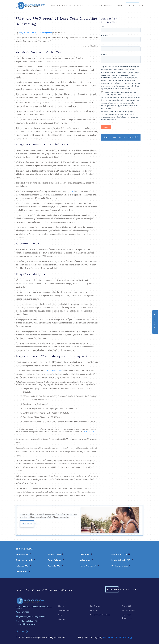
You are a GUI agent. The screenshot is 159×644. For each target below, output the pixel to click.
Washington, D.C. (120, 566)
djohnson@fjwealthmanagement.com (33, 621)
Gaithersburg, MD (24, 560)
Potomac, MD (22, 566)
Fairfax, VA (85, 554)
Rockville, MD (54, 566)
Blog (60, 619)
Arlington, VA (22, 554)
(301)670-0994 (88, 432)
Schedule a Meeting (123, 593)
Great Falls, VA (55, 560)
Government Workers (100, 619)
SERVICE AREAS (24, 549)
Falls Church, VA (119, 554)
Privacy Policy (128, 614)
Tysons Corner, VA (88, 566)
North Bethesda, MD (121, 560)
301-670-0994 (24, 616)
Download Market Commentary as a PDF (121, 137)
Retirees (94, 614)
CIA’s (72, 191)
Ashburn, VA (22, 571)
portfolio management (53, 371)
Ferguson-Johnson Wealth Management (36, 32)
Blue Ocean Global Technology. (118, 641)
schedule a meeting (155, 322)
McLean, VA (85, 560)
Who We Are (64, 614)
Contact (62, 623)
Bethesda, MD (54, 554)
